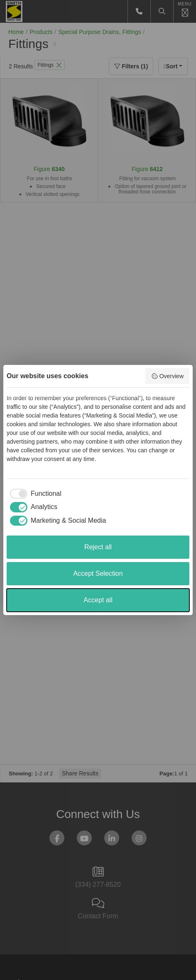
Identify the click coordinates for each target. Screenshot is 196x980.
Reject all (98, 547)
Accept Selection (98, 573)
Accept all (98, 600)
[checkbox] (34, 494)
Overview (167, 376)
